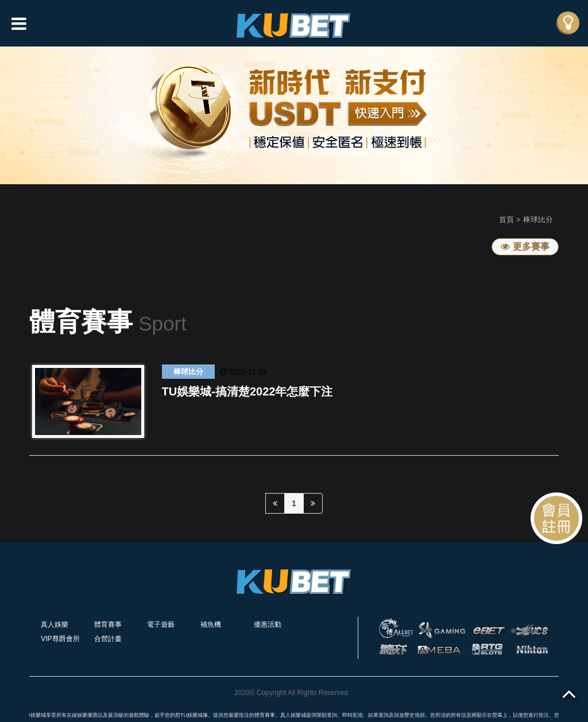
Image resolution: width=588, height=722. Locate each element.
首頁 (506, 220)
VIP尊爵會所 (60, 639)
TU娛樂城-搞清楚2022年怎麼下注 (247, 391)
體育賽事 (108, 624)
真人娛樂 (55, 624)
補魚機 (211, 624)
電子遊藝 (161, 624)
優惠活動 (268, 624)
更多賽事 (525, 247)
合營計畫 (108, 639)
